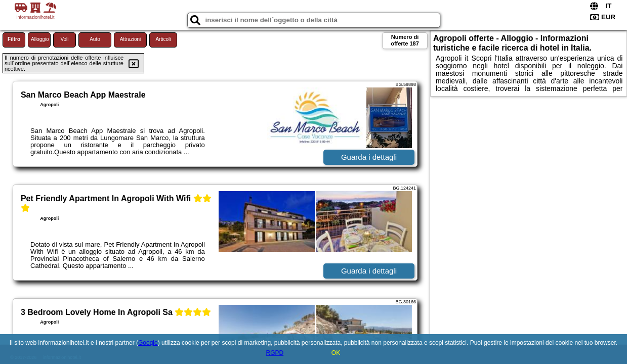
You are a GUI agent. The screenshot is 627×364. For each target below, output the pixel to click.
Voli (64, 39)
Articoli (163, 39)
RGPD (275, 353)
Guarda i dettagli (369, 157)
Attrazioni (131, 39)
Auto (95, 39)
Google (148, 343)
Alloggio (40, 39)
